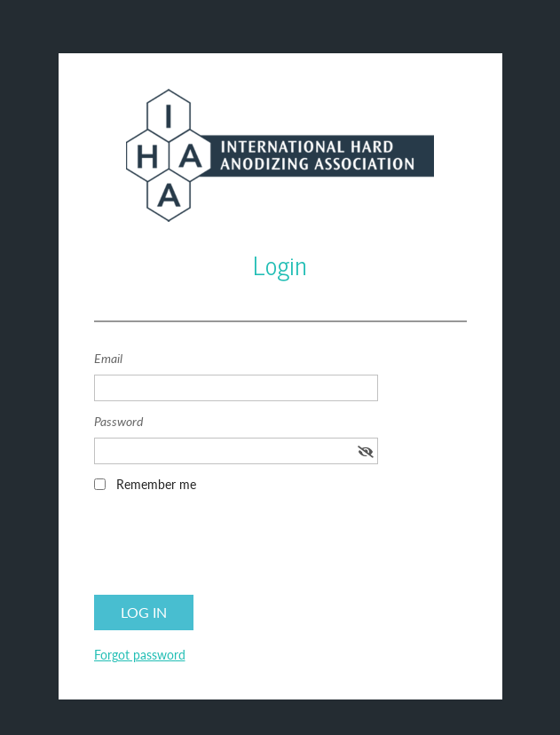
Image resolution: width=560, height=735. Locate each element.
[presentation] (229, 549)
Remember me (156, 484)
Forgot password (140, 655)
